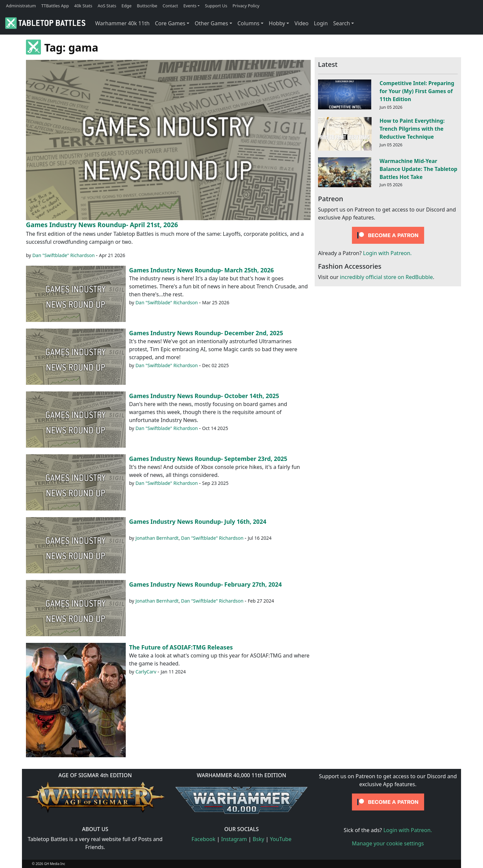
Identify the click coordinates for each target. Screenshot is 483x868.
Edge (126, 6)
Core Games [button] (170, 23)
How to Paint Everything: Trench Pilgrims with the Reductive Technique (412, 129)
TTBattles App (55, 6)
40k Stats (83, 6)
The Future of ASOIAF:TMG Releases (181, 647)
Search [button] (341, 23)
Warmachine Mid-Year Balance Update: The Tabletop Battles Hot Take (418, 169)
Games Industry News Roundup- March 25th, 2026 (201, 270)
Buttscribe (147, 6)
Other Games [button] (211, 23)
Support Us (216, 6)
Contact (170, 6)
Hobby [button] (277, 23)
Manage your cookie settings (388, 843)
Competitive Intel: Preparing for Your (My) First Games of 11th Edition (417, 91)
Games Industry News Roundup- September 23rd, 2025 (208, 459)
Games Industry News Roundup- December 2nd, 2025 (206, 333)
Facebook (204, 839)
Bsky (259, 839)
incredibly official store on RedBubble (386, 277)
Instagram (234, 839)
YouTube (281, 839)
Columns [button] (248, 23)
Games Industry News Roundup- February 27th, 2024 (205, 584)
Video (301, 23)
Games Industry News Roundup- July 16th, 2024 (198, 521)
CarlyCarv (146, 672)
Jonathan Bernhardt (157, 538)
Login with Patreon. (387, 253)
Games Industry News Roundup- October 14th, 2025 (204, 396)
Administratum (21, 6)
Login (321, 23)
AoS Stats (107, 6)
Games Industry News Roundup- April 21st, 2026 (102, 225)
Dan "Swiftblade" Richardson (64, 255)
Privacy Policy (246, 6)
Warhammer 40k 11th (122, 23)
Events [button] (190, 6)
